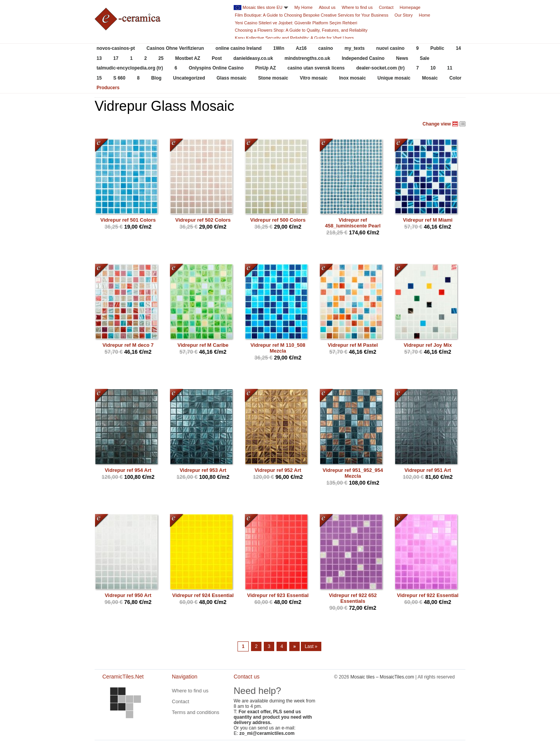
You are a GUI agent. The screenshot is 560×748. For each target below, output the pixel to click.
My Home (303, 7)
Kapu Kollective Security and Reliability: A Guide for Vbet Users (294, 38)
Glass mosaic (232, 78)
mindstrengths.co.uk (307, 58)
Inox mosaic (352, 78)
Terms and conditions (196, 712)
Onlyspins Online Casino (216, 68)
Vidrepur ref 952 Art (278, 470)
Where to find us (357, 7)
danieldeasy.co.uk (253, 58)
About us (327, 7)
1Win (279, 48)
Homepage (410, 7)
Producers (108, 88)
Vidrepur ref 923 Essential (278, 595)
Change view (437, 124)
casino (326, 48)
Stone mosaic (273, 78)
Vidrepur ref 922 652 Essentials (353, 598)
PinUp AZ (266, 68)
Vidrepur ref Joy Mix (428, 345)
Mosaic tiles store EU (262, 7)
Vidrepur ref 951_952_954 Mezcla (353, 473)
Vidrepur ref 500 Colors (278, 220)
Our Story (403, 15)
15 (99, 78)
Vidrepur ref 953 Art (203, 470)
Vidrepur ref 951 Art (428, 470)
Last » (311, 646)
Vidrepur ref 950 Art (128, 595)
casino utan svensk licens (316, 68)
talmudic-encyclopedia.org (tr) (130, 68)
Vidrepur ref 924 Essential (203, 595)
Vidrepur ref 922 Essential (428, 595)
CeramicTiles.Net (126, 703)
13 (99, 58)
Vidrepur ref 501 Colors (128, 220)
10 (433, 68)
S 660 (119, 78)
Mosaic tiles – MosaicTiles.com (382, 677)
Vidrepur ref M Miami (428, 220)
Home (425, 15)
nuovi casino (390, 48)
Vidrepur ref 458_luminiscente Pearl (353, 223)
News (402, 58)
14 (458, 48)
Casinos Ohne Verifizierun (175, 48)
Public (437, 48)
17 (116, 58)
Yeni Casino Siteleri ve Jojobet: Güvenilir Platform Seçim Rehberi (296, 23)
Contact (386, 7)
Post (217, 58)
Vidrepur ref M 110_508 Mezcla (278, 348)
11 (450, 68)
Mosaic (430, 78)
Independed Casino (363, 58)
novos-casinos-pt (116, 48)
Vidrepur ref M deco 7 (128, 345)
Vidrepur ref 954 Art (128, 470)
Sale (425, 58)
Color (455, 78)
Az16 (301, 48)
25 (161, 58)
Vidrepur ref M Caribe (203, 345)
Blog (156, 78)
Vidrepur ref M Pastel (353, 345)
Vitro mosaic (314, 78)
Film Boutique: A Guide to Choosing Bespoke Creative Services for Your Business (311, 15)
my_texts (355, 48)
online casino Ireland (238, 48)
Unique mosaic (394, 78)
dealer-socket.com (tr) (380, 68)
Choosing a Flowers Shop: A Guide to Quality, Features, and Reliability (301, 30)
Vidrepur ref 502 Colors (203, 220)
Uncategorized (189, 78)
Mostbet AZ (188, 58)
